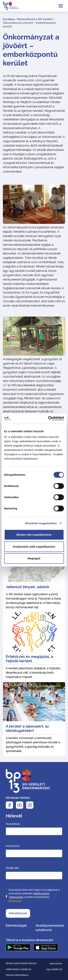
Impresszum (56, 964)
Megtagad (34, 558)
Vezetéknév (13, 824)
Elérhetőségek (16, 926)
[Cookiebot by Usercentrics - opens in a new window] (48, 418)
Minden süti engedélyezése (34, 535)
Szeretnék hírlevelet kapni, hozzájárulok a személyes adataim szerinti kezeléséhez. (34, 896)
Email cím (12, 868)
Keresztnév (13, 846)
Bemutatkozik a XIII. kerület (35, 19)
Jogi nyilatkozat (54, 969)
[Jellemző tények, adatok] (34, 578)
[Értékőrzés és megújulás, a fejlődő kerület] (34, 647)
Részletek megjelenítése (41, 523)
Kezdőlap (9, 19)
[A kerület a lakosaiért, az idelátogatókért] (34, 719)
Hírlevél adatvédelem (17, 975)
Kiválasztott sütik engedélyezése (34, 547)
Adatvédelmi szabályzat (18, 969)
